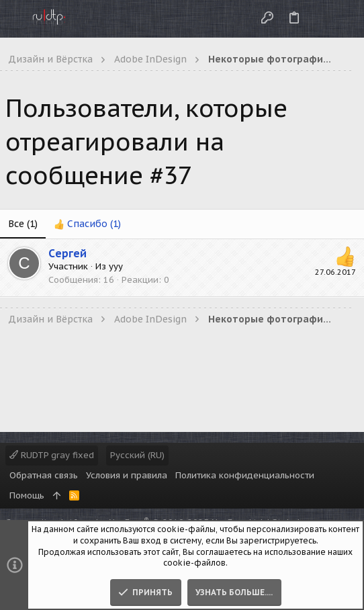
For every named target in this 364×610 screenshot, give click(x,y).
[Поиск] (343, 18)
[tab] (87, 224)
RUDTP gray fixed (52, 455)
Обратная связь (44, 475)
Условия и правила (127, 475)
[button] (13, 19)
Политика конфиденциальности (245, 475)
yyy (116, 266)
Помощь (27, 495)
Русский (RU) (137, 455)
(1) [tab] (23, 224)
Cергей (67, 253)
